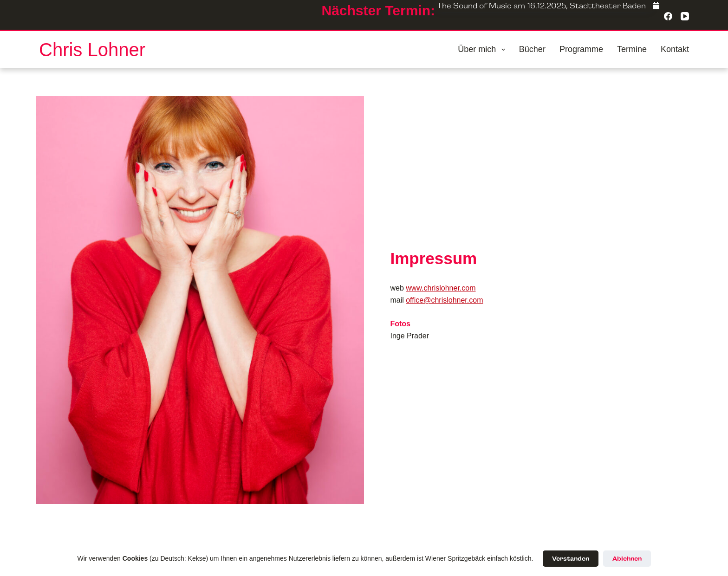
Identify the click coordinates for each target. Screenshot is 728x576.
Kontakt (675, 49)
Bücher (532, 49)
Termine (632, 49)
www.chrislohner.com (441, 288)
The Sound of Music (474, 6)
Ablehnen (627, 559)
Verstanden (571, 559)
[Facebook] (656, 6)
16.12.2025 (546, 6)
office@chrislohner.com (444, 300)
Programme (581, 49)
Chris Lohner (92, 50)
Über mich (483, 50)
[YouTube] (685, 16)
